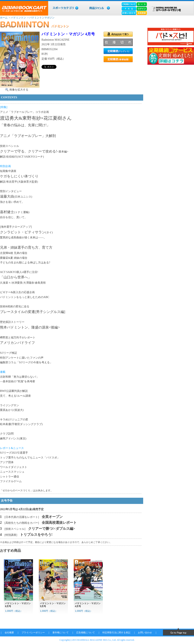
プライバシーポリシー (33, 633)
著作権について (61, 633)
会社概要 (9, 633)
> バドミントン (17, 18)
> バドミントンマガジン (41, 18)
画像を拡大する (19, 90)
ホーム (4, 18)
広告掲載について (86, 633)
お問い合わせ (145, 633)
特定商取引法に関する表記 (116, 633)
